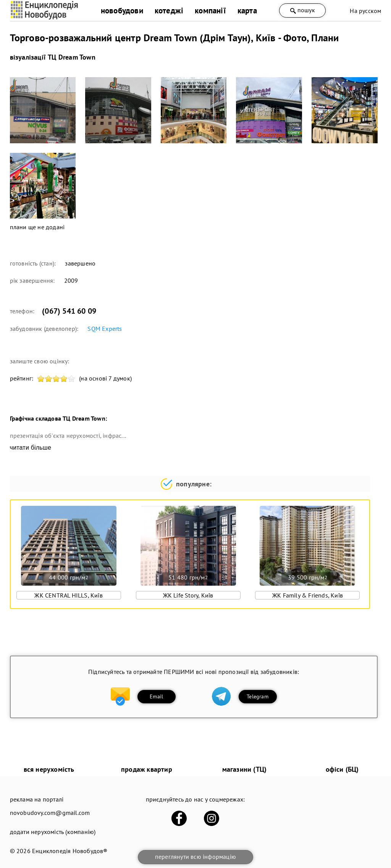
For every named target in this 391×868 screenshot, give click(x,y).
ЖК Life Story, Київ (188, 595)
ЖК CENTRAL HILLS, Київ (68, 595)
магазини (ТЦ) (245, 769)
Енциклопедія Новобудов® (70, 851)
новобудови (122, 11)
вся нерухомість (49, 769)
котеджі (169, 11)
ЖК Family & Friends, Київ (308, 595)
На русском (365, 11)
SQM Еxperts (105, 329)
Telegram (258, 696)
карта (247, 11)
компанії (210, 11)
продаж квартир (147, 769)
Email (156, 696)
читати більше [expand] (31, 448)
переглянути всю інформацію (195, 857)
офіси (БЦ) (342, 769)
